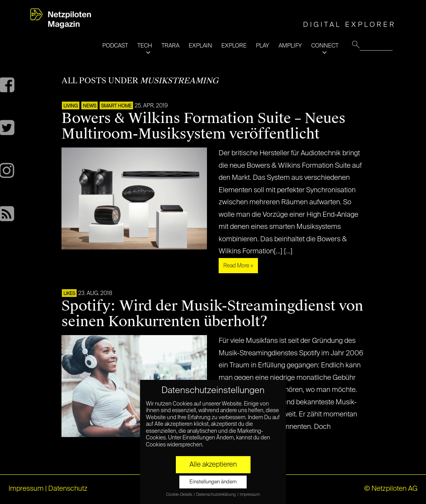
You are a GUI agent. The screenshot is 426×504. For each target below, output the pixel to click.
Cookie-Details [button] (180, 495)
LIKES (69, 294)
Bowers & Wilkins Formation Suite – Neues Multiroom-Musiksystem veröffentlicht (203, 126)
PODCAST (115, 46)
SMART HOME (116, 106)
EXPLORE (234, 46)
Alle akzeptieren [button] (213, 465)
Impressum (26, 489)
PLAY (263, 46)
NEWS (89, 106)
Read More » (238, 266)
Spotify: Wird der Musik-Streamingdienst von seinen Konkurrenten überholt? (212, 314)
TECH (145, 46)
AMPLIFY (290, 46)
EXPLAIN (200, 46)
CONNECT (325, 46)
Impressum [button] (250, 495)
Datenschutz (68, 489)
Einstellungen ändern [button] (213, 482)
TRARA (170, 46)
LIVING (71, 106)
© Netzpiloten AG (391, 489)
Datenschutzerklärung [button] (216, 495)
